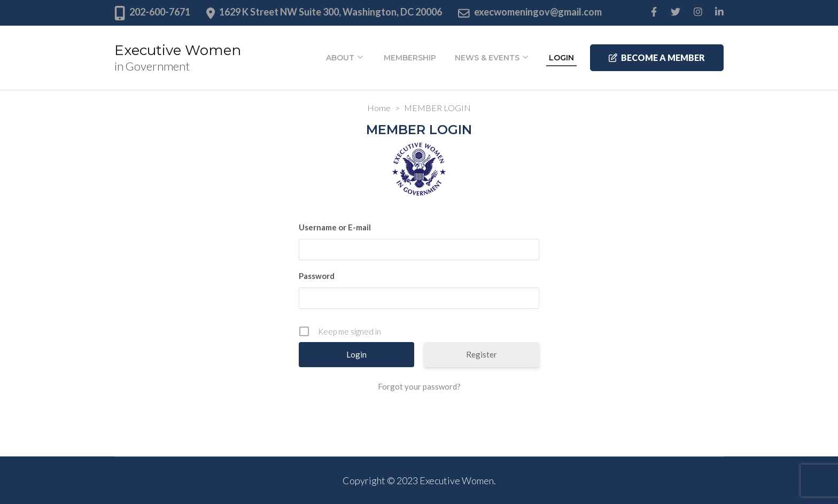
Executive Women (178, 50)
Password (317, 276)
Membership (410, 58)
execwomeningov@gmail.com (538, 12)
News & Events (487, 58)
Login (561, 58)
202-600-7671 (160, 12)
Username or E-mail (335, 227)
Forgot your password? (419, 386)
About (340, 58)
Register (482, 354)
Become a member (657, 57)
